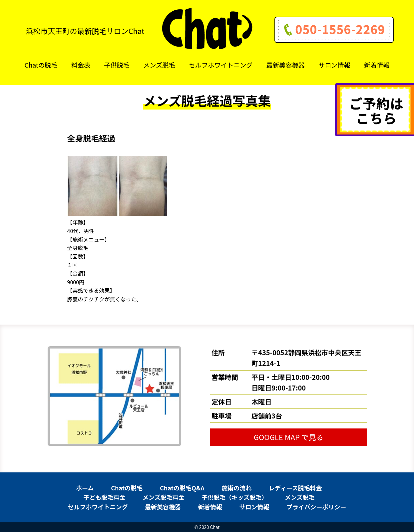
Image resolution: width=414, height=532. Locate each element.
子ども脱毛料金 (104, 497)
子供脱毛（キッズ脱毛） (234, 497)
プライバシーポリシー (316, 507)
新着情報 (377, 65)
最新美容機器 (286, 65)
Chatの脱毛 (41, 65)
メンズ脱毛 (159, 65)
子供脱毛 (117, 65)
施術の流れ (236, 488)
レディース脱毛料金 (295, 488)
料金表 (81, 65)
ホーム (85, 488)
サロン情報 (334, 65)
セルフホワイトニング (221, 65)
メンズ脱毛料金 (164, 497)
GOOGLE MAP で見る (289, 437)
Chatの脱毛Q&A (182, 488)
